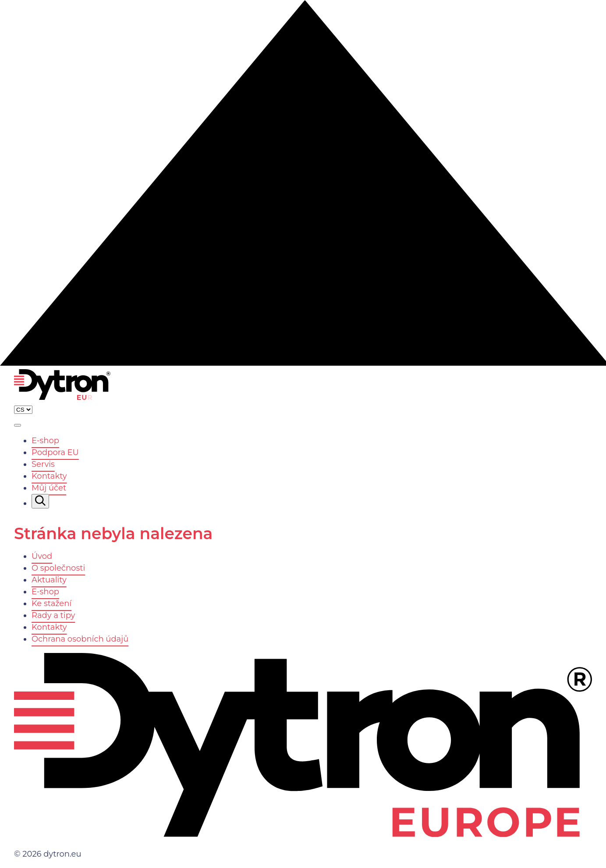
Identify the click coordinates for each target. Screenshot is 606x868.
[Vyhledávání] (40, 501)
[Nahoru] (303, 363)
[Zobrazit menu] (18, 425)
